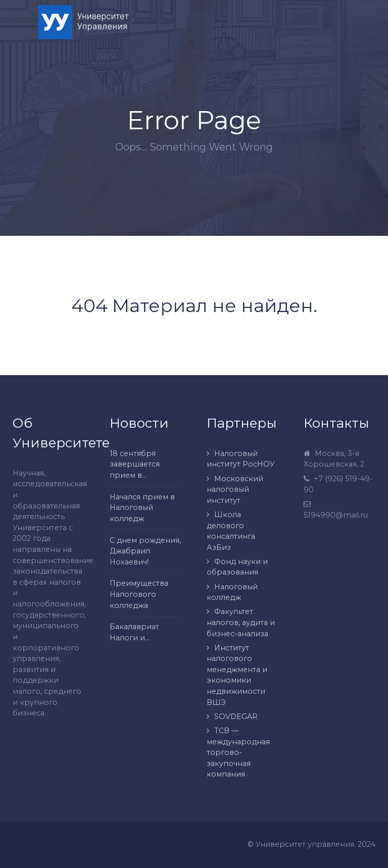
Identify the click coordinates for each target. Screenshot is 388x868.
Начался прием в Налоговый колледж (142, 508)
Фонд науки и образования (237, 567)
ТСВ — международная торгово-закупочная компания (238, 752)
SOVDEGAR (236, 717)
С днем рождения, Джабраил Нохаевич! (145, 551)
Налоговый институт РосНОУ (241, 459)
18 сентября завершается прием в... (135, 464)
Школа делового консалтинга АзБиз (231, 531)
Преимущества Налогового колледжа (139, 594)
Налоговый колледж (232, 592)
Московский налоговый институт (235, 490)
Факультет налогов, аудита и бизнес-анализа (241, 622)
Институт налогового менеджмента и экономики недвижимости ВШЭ (237, 675)
